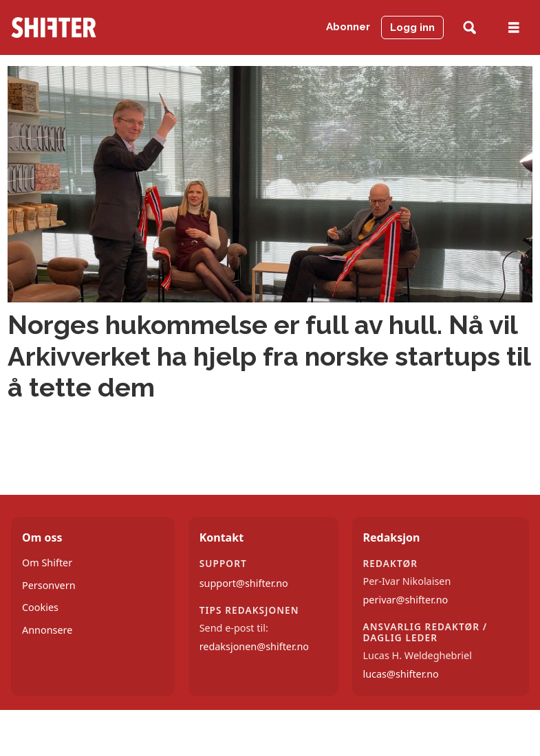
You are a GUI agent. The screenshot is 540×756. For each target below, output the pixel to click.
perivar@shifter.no (406, 600)
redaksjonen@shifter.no (254, 646)
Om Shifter (47, 563)
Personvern (49, 585)
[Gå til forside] (54, 27)
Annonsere (47, 630)
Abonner (348, 27)
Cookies (40, 607)
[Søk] (469, 28)
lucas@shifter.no (401, 674)
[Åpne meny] (514, 28)
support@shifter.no (244, 583)
